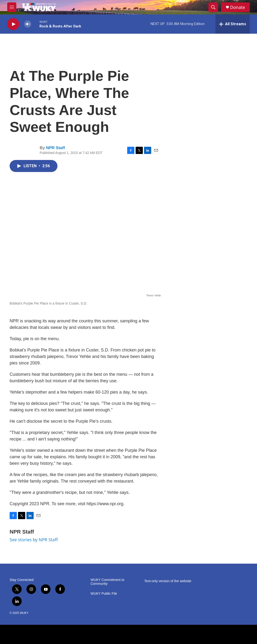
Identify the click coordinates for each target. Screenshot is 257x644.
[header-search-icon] (213, 7)
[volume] (28, 24)
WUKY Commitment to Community (108, 582)
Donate (238, 7)
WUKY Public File (104, 594)
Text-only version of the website (168, 581)
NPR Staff (55, 148)
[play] (13, 24)
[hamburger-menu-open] (12, 7)
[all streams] (233, 24)
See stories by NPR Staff (34, 540)
